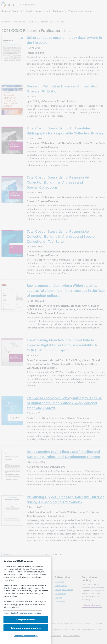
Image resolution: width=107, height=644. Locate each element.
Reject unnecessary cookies (26, 628)
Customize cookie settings (26, 635)
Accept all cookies (26, 619)
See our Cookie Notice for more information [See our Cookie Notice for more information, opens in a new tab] (22, 613)
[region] (26, 600)
